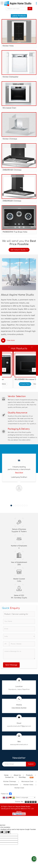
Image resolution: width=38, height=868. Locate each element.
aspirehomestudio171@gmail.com (19, 726)
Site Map (22, 777)
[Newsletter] (14, 764)
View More (17, 384)
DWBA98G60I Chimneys (12, 201)
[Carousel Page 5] (20, 505)
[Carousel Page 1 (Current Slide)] (11, 505)
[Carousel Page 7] (25, 505)
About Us (17, 775)
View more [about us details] (11, 340)
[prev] (4, 370)
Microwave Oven (9, 108)
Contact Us (9, 777)
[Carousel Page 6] (22, 505)
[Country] (19, 636)
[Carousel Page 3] (16, 505)
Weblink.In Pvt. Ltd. (27, 809)
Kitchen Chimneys (10, 139)
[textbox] (17, 9)
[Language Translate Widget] (25, 797)
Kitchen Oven (19, 788)
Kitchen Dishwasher (11, 77)
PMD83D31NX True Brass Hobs (15, 232)
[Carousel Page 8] (27, 505)
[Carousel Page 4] (18, 505)
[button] (19, 708)
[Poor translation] (7, 832)
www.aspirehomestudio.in (19, 745)
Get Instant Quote (19, 250)
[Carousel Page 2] (13, 505)
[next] (34, 370)
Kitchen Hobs (8, 46)
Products (29, 775)
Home (6, 775)
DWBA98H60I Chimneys (12, 170)
